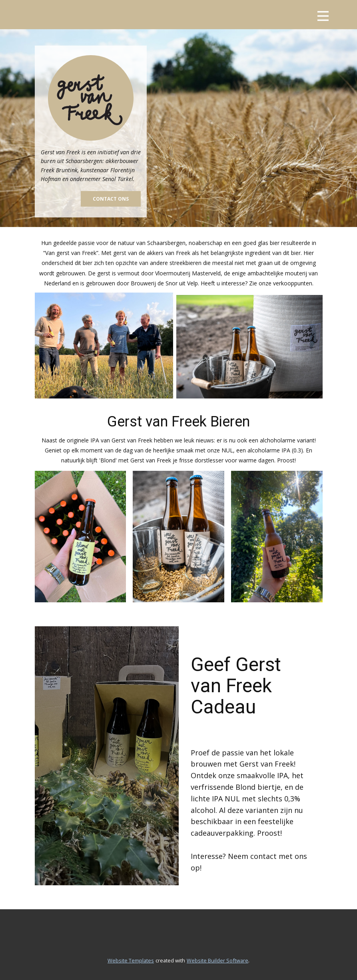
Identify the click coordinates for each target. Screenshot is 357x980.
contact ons (111, 199)
